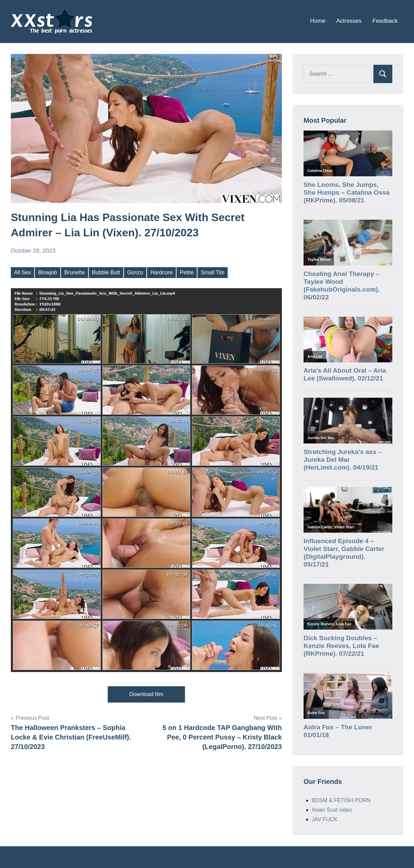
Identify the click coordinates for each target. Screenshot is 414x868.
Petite (187, 272)
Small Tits (213, 272)
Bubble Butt (106, 272)
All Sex (23, 272)
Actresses (349, 21)
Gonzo (135, 272)
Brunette (75, 272)
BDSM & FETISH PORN (341, 800)
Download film (146, 694)
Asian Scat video (332, 810)
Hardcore (162, 272)
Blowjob (48, 272)
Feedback (385, 21)
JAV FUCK (325, 819)
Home (318, 21)
